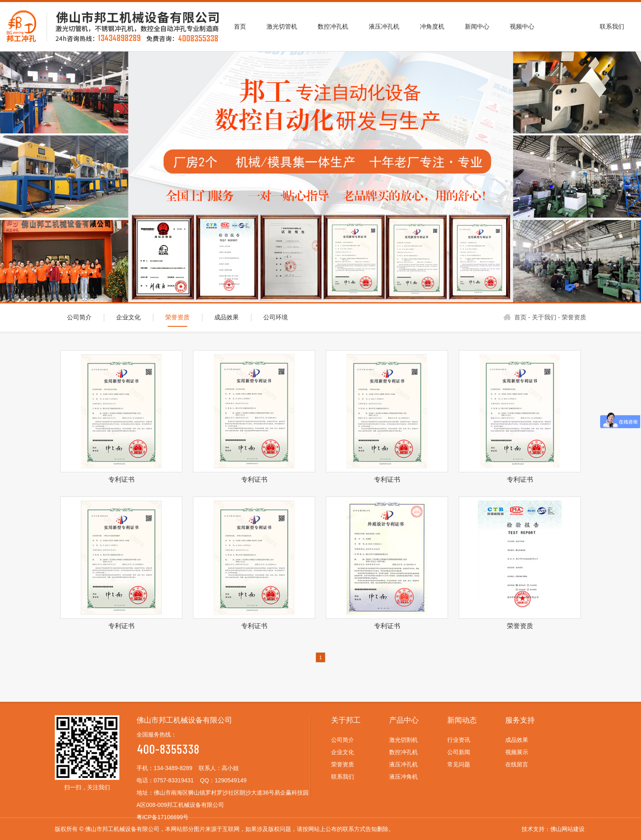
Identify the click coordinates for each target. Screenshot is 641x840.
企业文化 (128, 317)
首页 (515, 317)
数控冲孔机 (403, 752)
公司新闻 (459, 752)
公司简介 (79, 317)
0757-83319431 (174, 780)
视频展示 (517, 752)
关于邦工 (346, 720)
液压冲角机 (403, 777)
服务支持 (520, 720)
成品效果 (226, 317)
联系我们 (343, 777)
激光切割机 (403, 740)
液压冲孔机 (403, 764)
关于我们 (544, 317)
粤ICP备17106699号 (163, 817)
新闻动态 (462, 720)
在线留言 (517, 764)
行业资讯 (459, 740)
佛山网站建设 (567, 829)
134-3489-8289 (173, 768)
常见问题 (459, 764)
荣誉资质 (177, 317)
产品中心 (404, 720)
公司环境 (276, 317)
